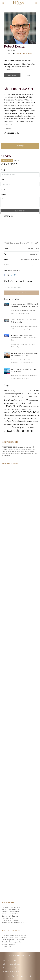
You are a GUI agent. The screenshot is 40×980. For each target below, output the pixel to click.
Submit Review (20, 211)
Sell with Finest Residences (11, 909)
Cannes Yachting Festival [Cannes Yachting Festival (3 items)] (14, 394)
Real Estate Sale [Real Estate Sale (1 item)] (8, 425)
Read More (8, 129)
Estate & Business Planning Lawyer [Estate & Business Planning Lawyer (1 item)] (18, 397)
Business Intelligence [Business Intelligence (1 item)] (12, 391)
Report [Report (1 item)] (27, 425)
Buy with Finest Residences (11, 907)
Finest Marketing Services (10, 920)
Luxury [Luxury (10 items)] (18, 406)
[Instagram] (16, 275)
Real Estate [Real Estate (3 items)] (35, 415)
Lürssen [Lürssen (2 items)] (29, 409)
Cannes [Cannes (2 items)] (36, 391)
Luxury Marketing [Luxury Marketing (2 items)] (28, 406)
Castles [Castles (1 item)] (26, 394)
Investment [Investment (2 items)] (22, 403)
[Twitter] (9, 275)
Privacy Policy (6, 946)
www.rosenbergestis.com (31, 265)
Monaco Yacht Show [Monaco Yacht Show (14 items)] (25, 412)
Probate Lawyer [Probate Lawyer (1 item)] (26, 416)
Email (3, 170)
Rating (3, 189)
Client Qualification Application (12, 942)
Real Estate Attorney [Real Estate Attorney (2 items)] (11, 418)
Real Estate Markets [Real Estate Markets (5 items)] (17, 421)
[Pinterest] (31, 977)
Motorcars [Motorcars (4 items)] (8, 415)
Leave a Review (7, 161)
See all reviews (9, 50)
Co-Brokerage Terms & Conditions (13, 940)
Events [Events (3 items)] (30, 397)
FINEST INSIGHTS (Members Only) (13, 923)
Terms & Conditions (8, 944)
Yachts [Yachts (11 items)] (28, 431)
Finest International (24, 956)
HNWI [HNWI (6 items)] (26, 400)
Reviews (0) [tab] (20, 146)
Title (2, 180)
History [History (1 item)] (21, 400)
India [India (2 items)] (17, 403)
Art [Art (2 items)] (5, 391)
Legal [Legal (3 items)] (29, 403)
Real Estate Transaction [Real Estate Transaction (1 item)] (19, 425)
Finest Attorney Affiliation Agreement (14, 935)
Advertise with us (8, 918)
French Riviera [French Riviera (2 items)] (14, 400)
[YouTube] (26, 977)
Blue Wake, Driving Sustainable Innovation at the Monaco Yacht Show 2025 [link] (24, 338)
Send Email (12, 75)
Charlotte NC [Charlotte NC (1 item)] (31, 394)
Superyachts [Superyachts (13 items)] (21, 427)
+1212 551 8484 (34, 254)
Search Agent (22, 293)
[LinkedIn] (12, 275)
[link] (6, 304)
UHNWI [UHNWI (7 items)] (8, 431)
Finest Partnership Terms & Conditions (14, 938)
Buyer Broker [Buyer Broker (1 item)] (30, 391)
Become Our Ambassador (10, 916)
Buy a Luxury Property (10, 960)
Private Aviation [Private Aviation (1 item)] (17, 416)
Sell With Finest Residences (12, 964)
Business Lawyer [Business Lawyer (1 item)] (22, 391)
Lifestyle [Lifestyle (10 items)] (9, 406)
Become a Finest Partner (10, 914)
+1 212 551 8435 (34, 249)
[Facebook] (5, 275)
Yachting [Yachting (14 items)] (18, 431)
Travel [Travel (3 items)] (32, 428)
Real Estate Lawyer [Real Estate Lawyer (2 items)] (24, 418)
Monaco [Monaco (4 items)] (8, 412)
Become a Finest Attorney (10, 912)
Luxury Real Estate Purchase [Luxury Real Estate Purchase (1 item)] (19, 409)
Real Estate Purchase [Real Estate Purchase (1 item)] (32, 422)
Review (3, 195)
